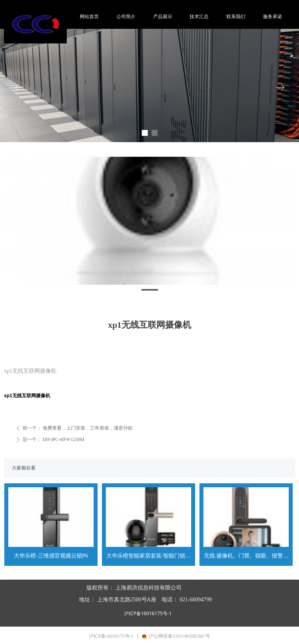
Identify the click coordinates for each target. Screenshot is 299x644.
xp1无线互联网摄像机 (27, 396)
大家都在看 (24, 468)
